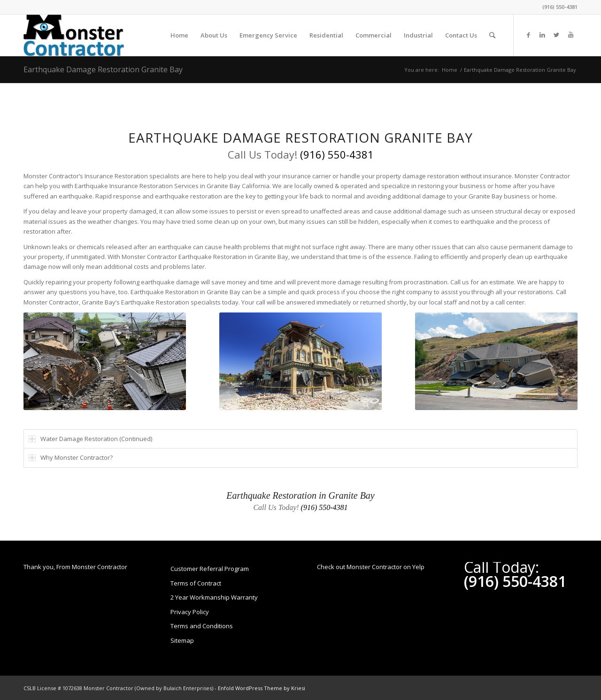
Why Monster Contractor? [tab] (71, 457)
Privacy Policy (190, 612)
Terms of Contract (196, 583)
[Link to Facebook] (528, 35)
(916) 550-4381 (560, 7)
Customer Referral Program (210, 569)
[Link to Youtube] (570, 35)
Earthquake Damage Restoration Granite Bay (103, 69)
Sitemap (182, 640)
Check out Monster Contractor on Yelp (371, 567)
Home (450, 70)
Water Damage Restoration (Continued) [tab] (90, 439)
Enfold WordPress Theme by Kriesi (262, 688)
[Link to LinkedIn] (542, 35)
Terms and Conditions (202, 626)
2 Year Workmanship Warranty (214, 597)
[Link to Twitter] (556, 35)
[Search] (492, 35)
